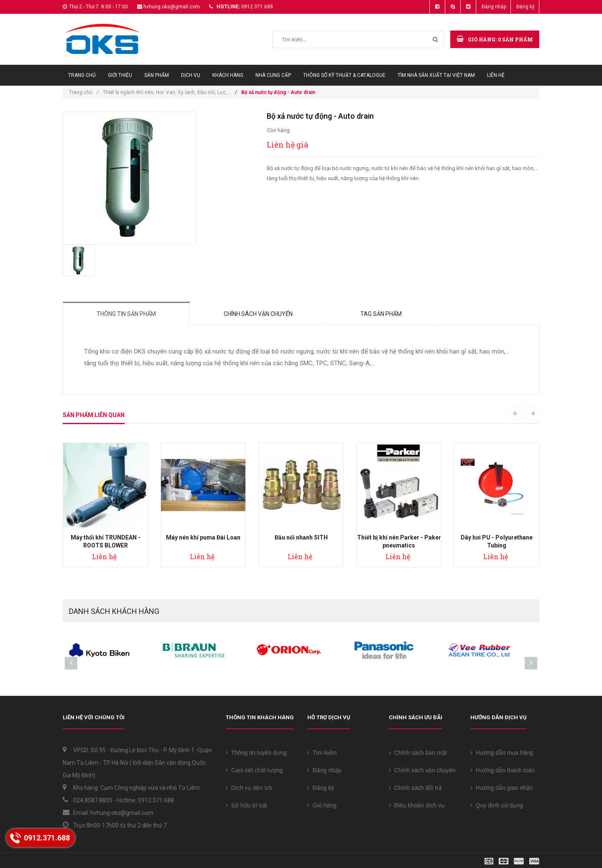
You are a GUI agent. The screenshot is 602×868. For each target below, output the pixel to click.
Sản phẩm (157, 75)
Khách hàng (228, 75)
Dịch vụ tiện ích (249, 788)
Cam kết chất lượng (254, 770)
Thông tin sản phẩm (126, 314)
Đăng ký (525, 7)
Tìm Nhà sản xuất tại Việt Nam (436, 75)
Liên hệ (496, 75)
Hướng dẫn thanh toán (503, 770)
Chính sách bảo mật (418, 753)
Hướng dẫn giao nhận (502, 788)
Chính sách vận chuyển (258, 314)
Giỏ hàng (322, 805)
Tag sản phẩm (381, 314)
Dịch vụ (191, 75)
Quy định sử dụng (497, 805)
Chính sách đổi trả (415, 788)
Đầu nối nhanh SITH (301, 537)
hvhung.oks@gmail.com (172, 7)
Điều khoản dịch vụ (417, 805)
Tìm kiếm (322, 753)
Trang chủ (82, 75)
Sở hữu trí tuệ (246, 805)
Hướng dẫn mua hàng (502, 753)
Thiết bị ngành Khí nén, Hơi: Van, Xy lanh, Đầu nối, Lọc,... (167, 92)
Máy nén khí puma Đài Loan (203, 537)
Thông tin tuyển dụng (256, 753)
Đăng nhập (494, 7)
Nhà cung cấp (273, 75)
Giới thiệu (120, 75)
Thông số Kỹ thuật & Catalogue (344, 75)
